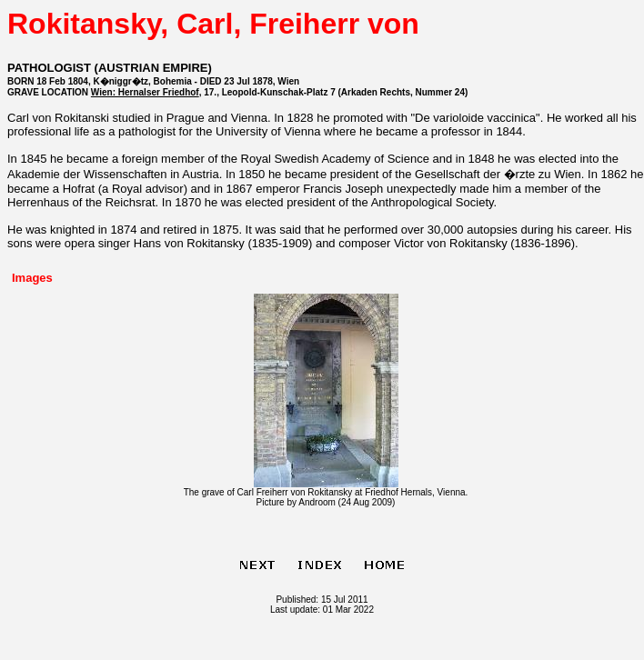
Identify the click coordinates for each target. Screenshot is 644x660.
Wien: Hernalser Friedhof (145, 92)
